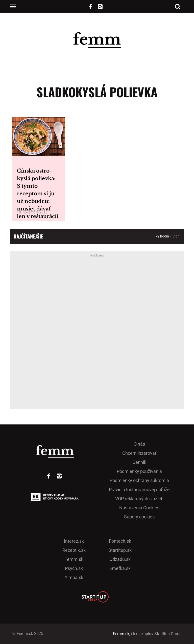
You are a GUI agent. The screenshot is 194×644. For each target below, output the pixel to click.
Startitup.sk (120, 550)
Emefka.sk (120, 568)
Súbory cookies (139, 517)
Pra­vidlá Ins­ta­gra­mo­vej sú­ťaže (139, 490)
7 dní (177, 236)
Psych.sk (74, 568)
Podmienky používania (139, 471)
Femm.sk (74, 559)
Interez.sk (74, 541)
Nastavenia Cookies (139, 508)
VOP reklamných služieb (139, 499)
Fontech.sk (120, 541)
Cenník (139, 462)
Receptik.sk (74, 550)
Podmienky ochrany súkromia (139, 480)
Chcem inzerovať (139, 453)
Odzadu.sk (120, 559)
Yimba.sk (74, 577)
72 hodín (162, 236)
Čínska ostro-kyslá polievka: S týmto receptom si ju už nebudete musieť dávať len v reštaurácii (38, 194)
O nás (139, 444)
